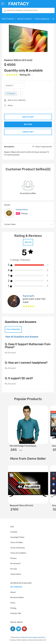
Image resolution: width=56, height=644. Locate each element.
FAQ (12, 527)
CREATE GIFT (28, 132)
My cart (14, 569)
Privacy (13, 558)
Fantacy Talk (16, 613)
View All (28, 242)
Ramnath (29, 296)
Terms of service (18, 548)
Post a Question (13, 329)
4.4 (18, 214)
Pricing (13, 608)
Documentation (17, 597)
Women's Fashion (25, 19)
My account (15, 563)
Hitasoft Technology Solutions (33, 637)
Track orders (16, 574)
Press (13, 603)
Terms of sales (17, 542)
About (13, 592)
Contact (14, 532)
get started (16, 587)
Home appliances (42, 19)
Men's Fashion (8, 19)
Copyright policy (17, 537)
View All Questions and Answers (22, 337)
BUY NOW (28, 124)
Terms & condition (18, 553)
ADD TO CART (28, 117)
